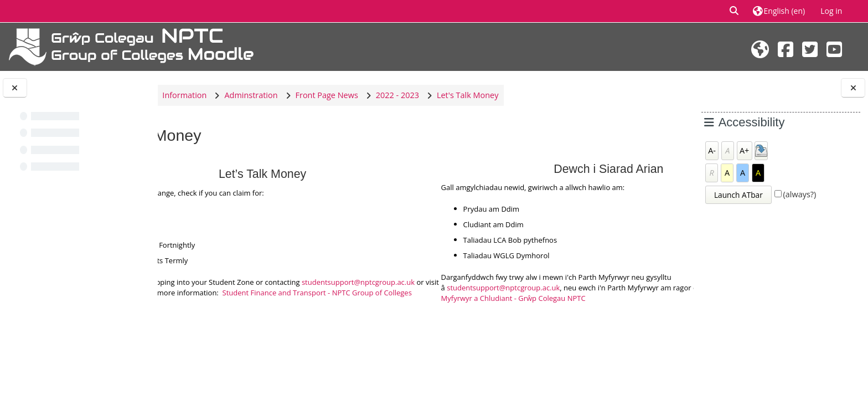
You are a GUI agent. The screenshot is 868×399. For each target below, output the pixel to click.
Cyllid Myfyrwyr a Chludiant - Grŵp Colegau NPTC (590, 298)
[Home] (131, 46)
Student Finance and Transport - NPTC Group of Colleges (336, 298)
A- (712, 150)
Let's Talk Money (559, 95)
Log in (831, 11)
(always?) (800, 194)
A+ (744, 150)
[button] (735, 11)
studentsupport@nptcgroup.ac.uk (270, 288)
